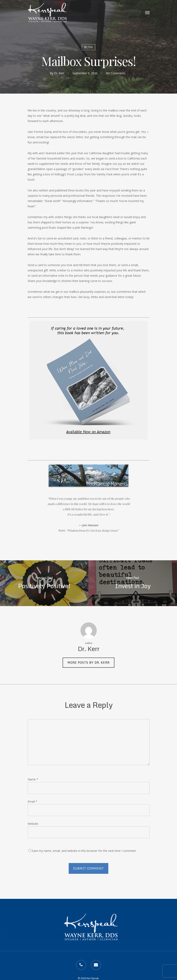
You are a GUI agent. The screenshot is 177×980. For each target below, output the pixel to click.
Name (33, 779)
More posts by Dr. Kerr (88, 663)
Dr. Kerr (59, 73)
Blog (88, 47)
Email (32, 801)
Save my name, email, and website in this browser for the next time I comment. (84, 851)
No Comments (116, 73)
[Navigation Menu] (147, 13)
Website (33, 824)
